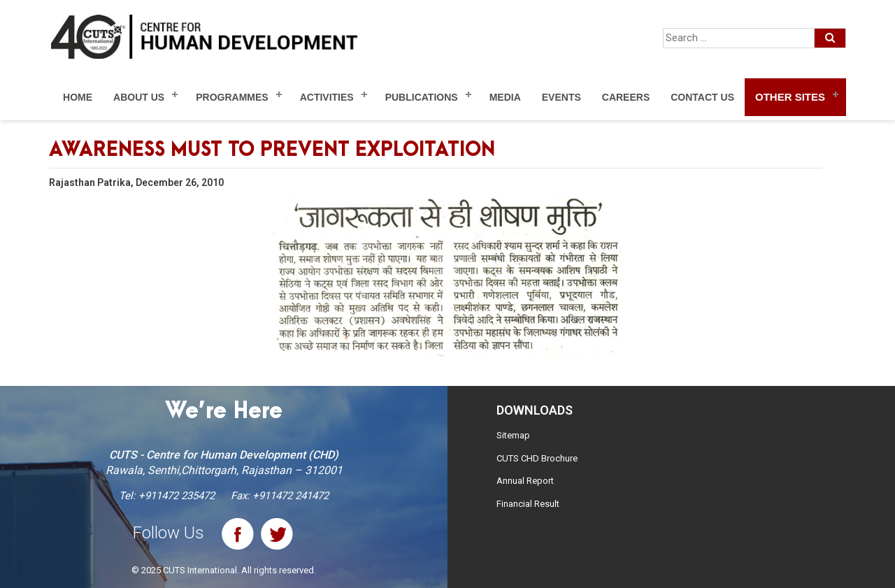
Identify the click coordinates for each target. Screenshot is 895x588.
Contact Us (702, 97)
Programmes (232, 97)
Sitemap (513, 435)
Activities (327, 97)
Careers (626, 97)
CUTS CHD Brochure (537, 458)
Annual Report (525, 481)
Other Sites (790, 97)
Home (78, 97)
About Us (139, 97)
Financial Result (528, 504)
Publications (422, 97)
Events (561, 97)
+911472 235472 (177, 496)
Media (505, 97)
